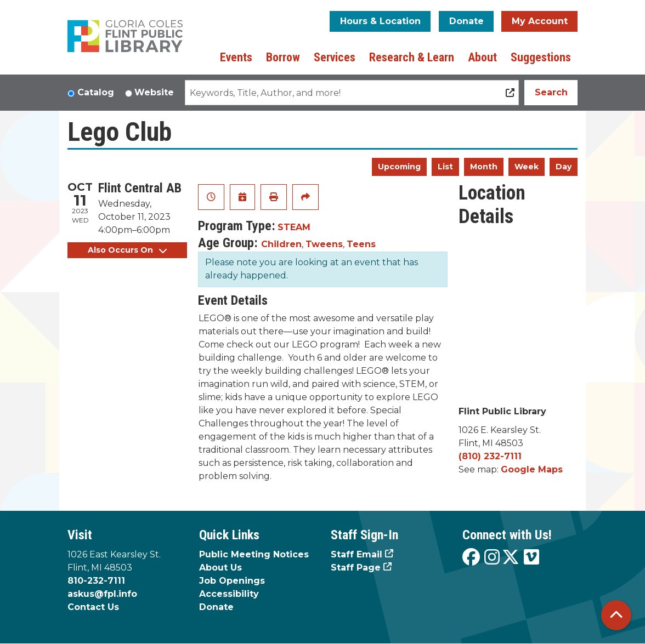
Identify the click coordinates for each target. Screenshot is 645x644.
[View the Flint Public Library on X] (511, 558)
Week (527, 167)
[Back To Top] (616, 615)
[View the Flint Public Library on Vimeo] (531, 558)
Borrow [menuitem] (283, 57)
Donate (466, 21)
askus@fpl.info (102, 594)
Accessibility (229, 594)
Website (154, 92)
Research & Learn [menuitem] (412, 57)
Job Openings (232, 581)
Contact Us (93, 607)
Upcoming (399, 167)
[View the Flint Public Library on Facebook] (471, 558)
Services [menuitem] (335, 57)
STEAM (294, 227)
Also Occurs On (127, 250)
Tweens (324, 244)
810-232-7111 (96, 581)
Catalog (96, 92)
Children (281, 244)
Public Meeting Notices (254, 554)
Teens (361, 244)
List (445, 167)
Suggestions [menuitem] (541, 57)
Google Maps (532, 469)
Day (564, 167)
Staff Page (356, 568)
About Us (220, 568)
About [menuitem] (482, 57)
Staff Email (357, 554)
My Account (540, 21)
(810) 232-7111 (490, 456)
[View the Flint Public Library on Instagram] (492, 558)
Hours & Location (380, 21)
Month (484, 167)
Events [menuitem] (236, 57)
